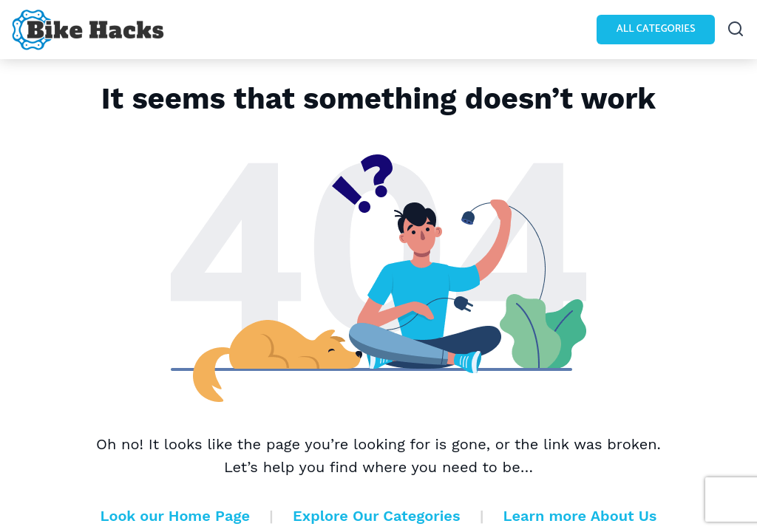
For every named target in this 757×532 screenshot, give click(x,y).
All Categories (656, 29)
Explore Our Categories (376, 516)
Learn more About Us (580, 516)
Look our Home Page (175, 516)
